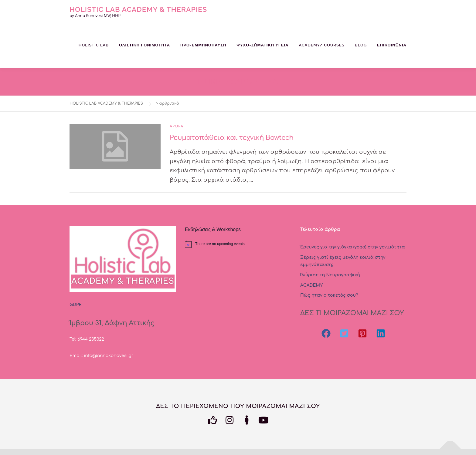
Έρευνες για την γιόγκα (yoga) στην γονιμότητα (353, 247)
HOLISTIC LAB (94, 45)
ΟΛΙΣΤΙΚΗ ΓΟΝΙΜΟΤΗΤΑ (144, 45)
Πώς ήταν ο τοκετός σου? (329, 295)
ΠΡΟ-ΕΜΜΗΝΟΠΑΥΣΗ (203, 45)
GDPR (75, 305)
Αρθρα (177, 126)
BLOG (361, 45)
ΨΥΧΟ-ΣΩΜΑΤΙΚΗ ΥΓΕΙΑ (262, 45)
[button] (326, 333)
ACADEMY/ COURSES (321, 45)
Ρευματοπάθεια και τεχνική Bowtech (232, 138)
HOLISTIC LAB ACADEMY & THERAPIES (138, 9)
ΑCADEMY (311, 285)
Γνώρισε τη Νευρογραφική (330, 275)
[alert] (238, 244)
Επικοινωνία (392, 45)
